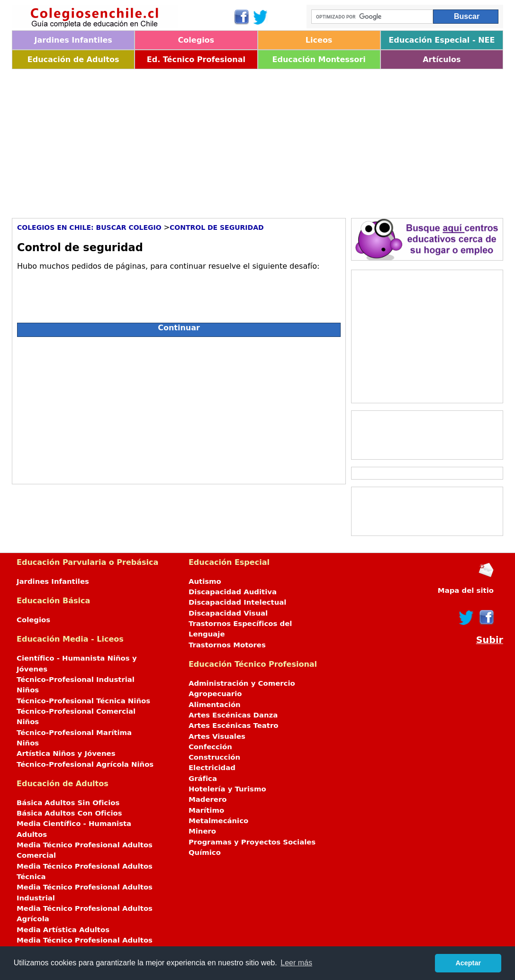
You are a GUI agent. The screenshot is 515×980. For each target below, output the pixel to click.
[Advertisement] (257, 140)
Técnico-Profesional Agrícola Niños (85, 764)
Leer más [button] (296, 963)
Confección (210, 747)
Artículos (442, 59)
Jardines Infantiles (73, 40)
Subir (490, 640)
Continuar (179, 328)
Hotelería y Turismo (227, 789)
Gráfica (203, 779)
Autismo (205, 581)
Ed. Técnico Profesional (196, 59)
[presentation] (89, 293)
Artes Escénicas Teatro (234, 726)
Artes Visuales (217, 736)
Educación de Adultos (73, 59)
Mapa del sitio (466, 590)
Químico (205, 853)
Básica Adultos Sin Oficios (68, 803)
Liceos (319, 40)
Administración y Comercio (242, 683)
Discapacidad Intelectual (237, 602)
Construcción (214, 757)
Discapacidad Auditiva (233, 592)
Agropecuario (215, 694)
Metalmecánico (218, 821)
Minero (202, 831)
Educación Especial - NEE (442, 40)
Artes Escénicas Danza (233, 715)
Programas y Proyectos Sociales (252, 842)
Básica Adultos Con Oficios (69, 813)
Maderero (208, 799)
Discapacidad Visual (228, 613)
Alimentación (215, 705)
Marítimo (206, 810)
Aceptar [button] (468, 963)
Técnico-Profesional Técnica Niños (83, 701)
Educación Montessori (319, 59)
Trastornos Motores (227, 645)
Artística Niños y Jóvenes (66, 753)
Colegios (196, 40)
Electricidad (212, 768)
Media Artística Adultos (63, 930)
